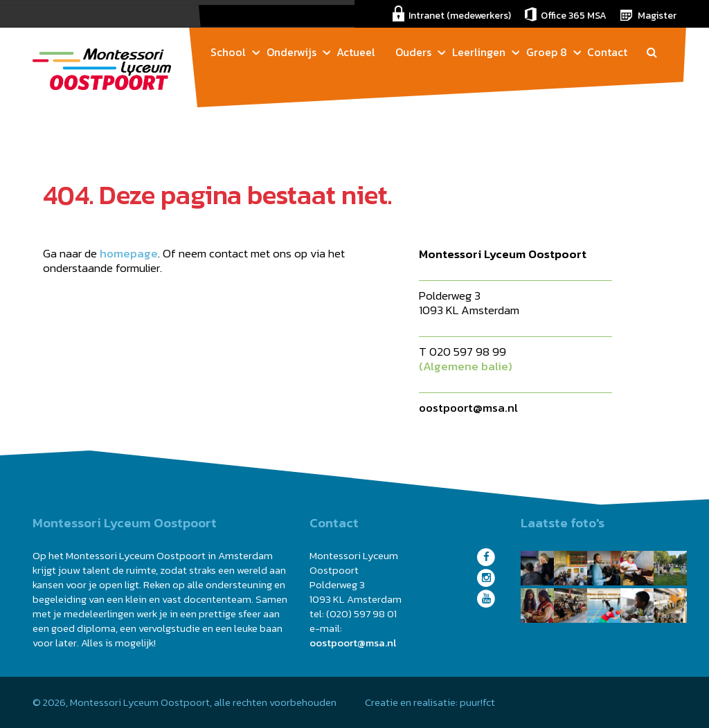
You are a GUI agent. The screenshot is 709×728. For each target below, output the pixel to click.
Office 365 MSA (574, 16)
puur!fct (477, 702)
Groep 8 (547, 52)
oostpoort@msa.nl (468, 408)
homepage (129, 253)
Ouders (413, 52)
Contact (607, 52)
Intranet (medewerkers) (460, 16)
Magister (657, 16)
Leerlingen (479, 52)
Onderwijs (291, 52)
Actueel (356, 52)
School (228, 52)
